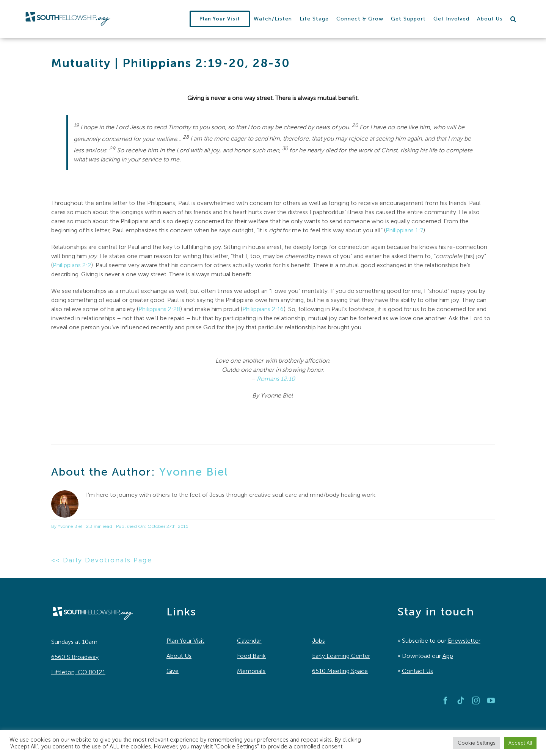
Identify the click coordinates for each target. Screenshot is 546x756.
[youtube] (491, 701)
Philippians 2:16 (263, 309)
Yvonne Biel (194, 472)
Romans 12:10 (276, 379)
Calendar (249, 641)
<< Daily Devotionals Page (102, 560)
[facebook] (446, 701)
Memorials (251, 671)
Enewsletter (464, 641)
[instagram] (476, 701)
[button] (513, 19)
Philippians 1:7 (404, 230)
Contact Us (417, 671)
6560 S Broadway (75, 657)
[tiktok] (461, 701)
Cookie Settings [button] (477, 743)
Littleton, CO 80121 (78, 672)
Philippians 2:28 (159, 309)
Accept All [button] (520, 743)
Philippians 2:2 (72, 265)
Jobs (318, 641)
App (448, 656)
